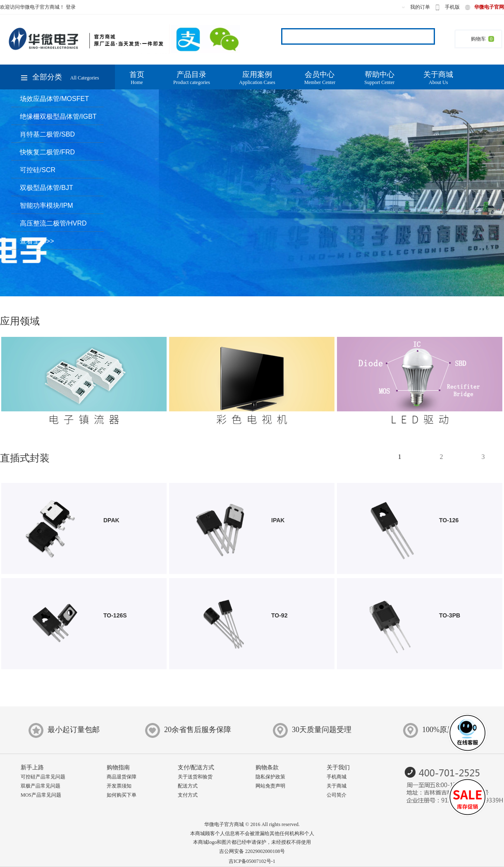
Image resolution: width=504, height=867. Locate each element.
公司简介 (337, 795)
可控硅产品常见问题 (43, 777)
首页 (137, 78)
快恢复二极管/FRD (47, 152)
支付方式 (188, 795)
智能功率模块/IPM (47, 205)
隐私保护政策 (270, 777)
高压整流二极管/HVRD (53, 223)
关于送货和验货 (195, 777)
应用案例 (257, 78)
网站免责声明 (270, 786)
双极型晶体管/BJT (47, 188)
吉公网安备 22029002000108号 (252, 851)
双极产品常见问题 (41, 786)
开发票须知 (119, 786)
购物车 (478, 39)
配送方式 (188, 786)
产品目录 (192, 78)
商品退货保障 (122, 777)
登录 (71, 7)
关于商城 (438, 78)
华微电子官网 (489, 7)
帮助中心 (379, 78)
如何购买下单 (122, 795)
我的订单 (420, 7)
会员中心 (320, 78)
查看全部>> (37, 241)
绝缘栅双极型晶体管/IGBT (58, 116)
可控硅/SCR (38, 170)
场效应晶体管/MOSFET (54, 99)
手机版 (452, 7)
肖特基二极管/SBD (47, 134)
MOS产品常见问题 (41, 795)
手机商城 (337, 777)
